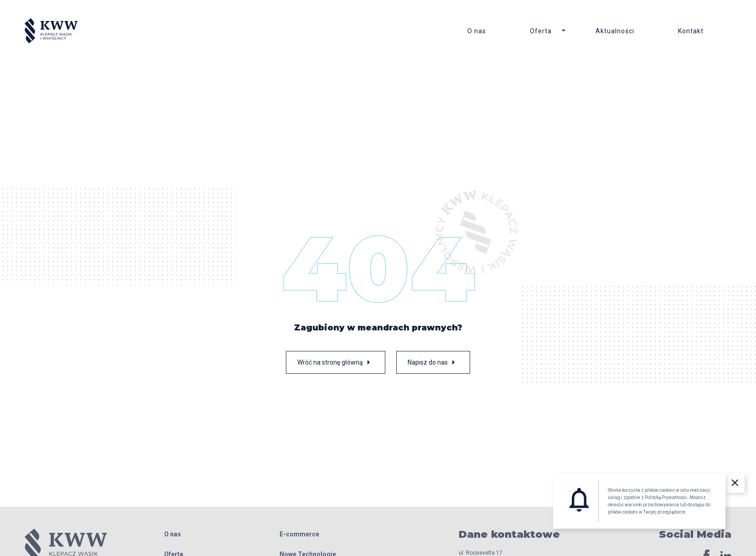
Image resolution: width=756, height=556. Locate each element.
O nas (477, 31)
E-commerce (299, 534)
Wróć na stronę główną (336, 362)
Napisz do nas (433, 362)
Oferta (541, 31)
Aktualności (615, 31)
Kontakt (691, 31)
